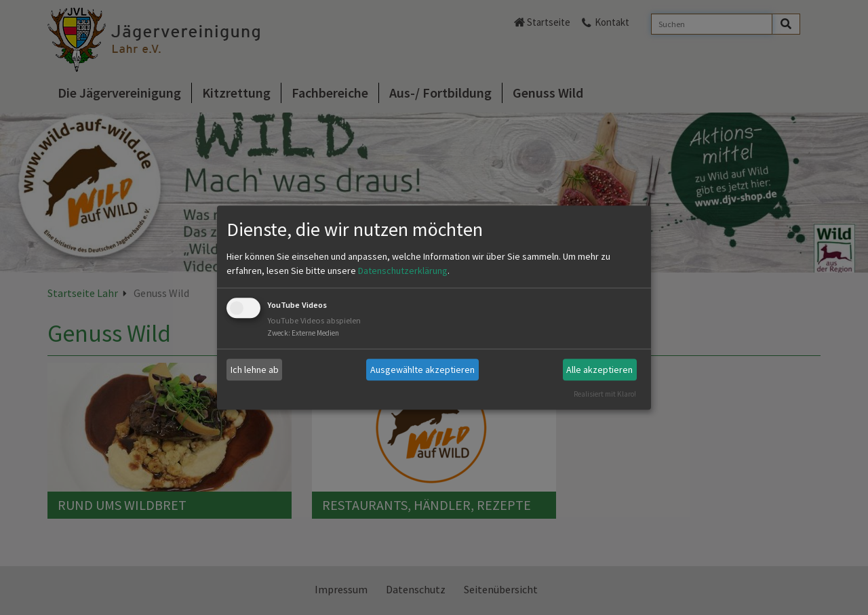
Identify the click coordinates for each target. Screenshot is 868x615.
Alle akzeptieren (599, 370)
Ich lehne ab (255, 370)
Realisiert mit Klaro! (605, 394)
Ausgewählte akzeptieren (422, 370)
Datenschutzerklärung (403, 271)
